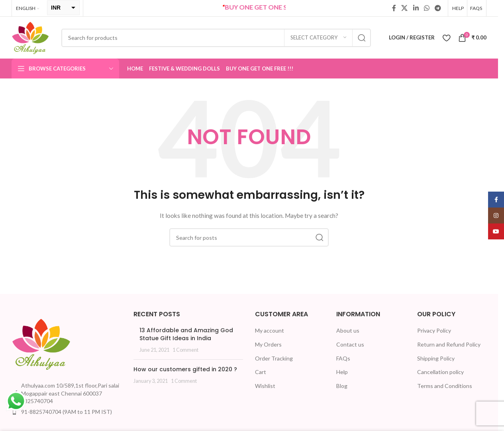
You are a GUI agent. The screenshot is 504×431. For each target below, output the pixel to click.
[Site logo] (30, 37)
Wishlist (265, 386)
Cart (261, 372)
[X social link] (405, 8)
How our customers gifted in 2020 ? (185, 369)
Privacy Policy (434, 330)
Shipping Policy (436, 358)
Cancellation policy (440, 372)
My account (270, 330)
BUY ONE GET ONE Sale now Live (285, 7)
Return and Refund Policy (449, 344)
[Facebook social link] (394, 8)
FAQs (343, 358)
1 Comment (185, 350)
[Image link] (41, 343)
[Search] (216, 38)
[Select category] (318, 38)
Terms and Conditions (445, 386)
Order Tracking (274, 358)
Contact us (350, 344)
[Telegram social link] (438, 8)
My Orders (268, 344)
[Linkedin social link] (416, 8)
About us (348, 330)
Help (342, 372)
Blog (342, 386)
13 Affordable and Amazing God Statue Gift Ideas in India (186, 334)
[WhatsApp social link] (427, 8)
